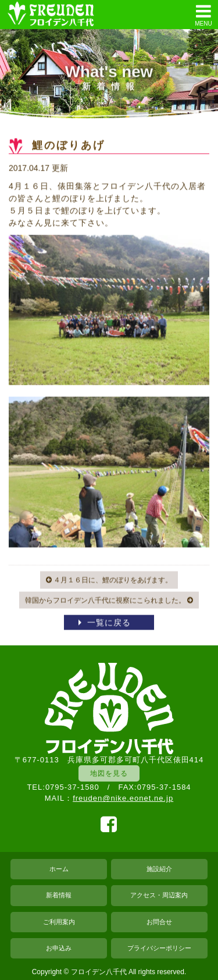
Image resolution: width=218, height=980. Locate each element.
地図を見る (109, 773)
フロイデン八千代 (99, 972)
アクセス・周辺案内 (159, 895)
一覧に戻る (109, 623)
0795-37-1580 (72, 787)
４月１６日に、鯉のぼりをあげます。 (109, 580)
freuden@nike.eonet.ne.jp (123, 798)
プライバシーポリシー (159, 948)
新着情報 (59, 895)
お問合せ (159, 922)
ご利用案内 (59, 922)
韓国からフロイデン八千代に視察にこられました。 (109, 601)
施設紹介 (159, 869)
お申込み (59, 948)
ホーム (59, 869)
